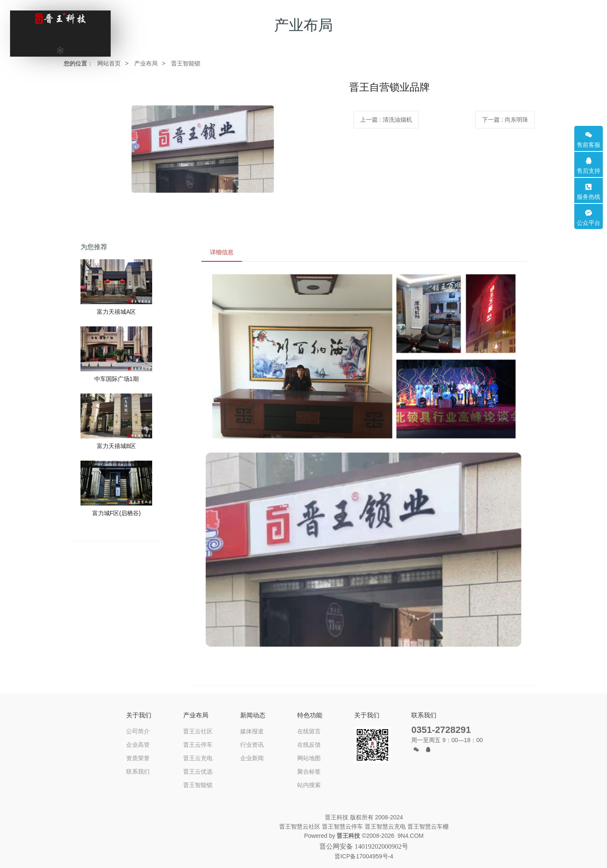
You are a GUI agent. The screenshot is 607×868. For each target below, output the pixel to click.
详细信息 (222, 252)
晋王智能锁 (186, 63)
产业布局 (146, 63)
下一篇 (505, 120)
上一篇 (386, 120)
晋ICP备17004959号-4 (364, 856)
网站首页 (109, 63)
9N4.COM (410, 836)
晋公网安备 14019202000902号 (364, 846)
